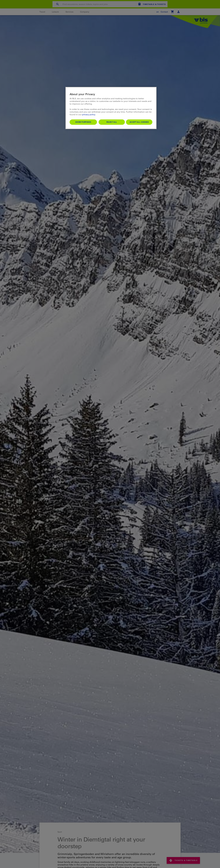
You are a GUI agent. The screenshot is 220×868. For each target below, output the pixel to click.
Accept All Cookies (139, 122)
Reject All (112, 122)
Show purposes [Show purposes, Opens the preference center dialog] (83, 122)
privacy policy (89, 115)
